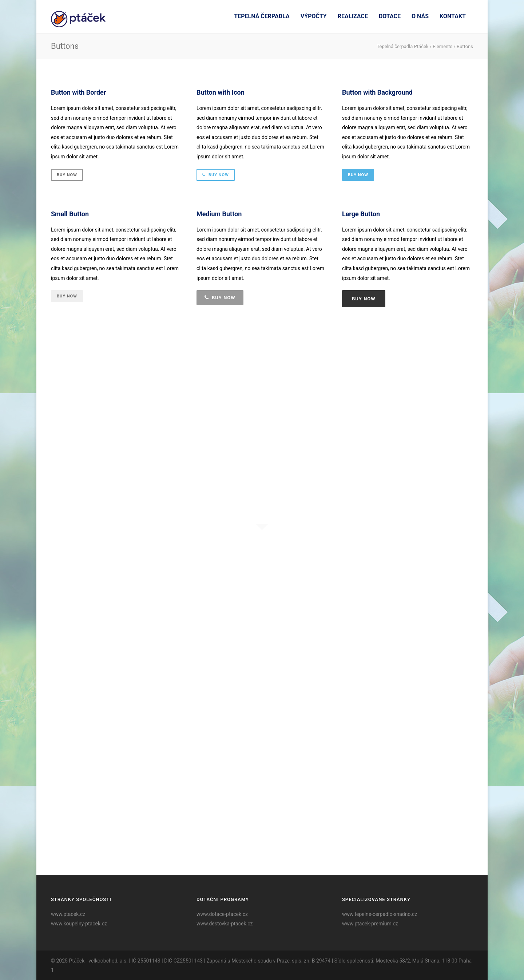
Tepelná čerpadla (262, 16)
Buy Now (67, 175)
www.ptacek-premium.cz (370, 924)
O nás (420, 16)
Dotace (390, 16)
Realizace (353, 16)
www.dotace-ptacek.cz (222, 914)
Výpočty (314, 16)
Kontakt (453, 16)
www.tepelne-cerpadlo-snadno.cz (380, 914)
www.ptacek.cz (68, 914)
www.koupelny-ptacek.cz (79, 924)
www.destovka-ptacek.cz (225, 924)
